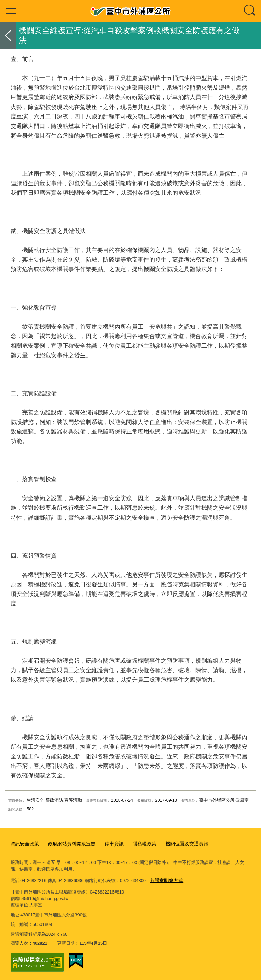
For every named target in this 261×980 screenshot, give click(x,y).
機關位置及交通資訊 (177, 844)
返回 (8, 35)
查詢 (250, 11)
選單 (11, 11)
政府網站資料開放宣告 (68, 844)
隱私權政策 (137, 844)
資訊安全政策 (24, 844)
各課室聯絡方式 (165, 879)
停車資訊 (108, 844)
